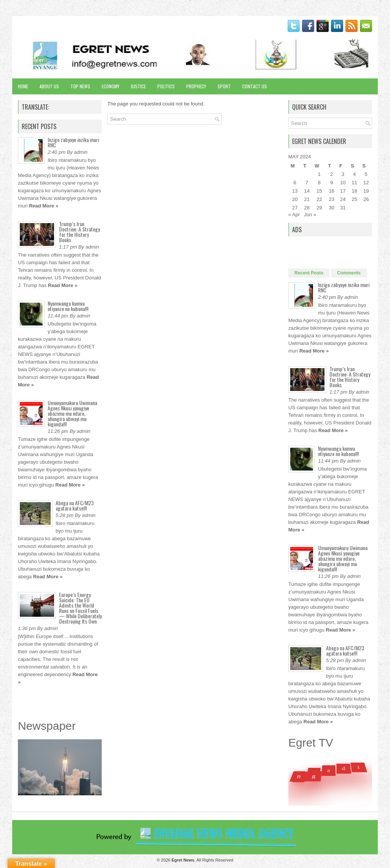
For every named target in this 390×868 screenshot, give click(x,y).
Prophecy (196, 86)
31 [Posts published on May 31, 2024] (343, 208)
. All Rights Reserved (202, 860)
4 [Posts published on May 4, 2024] (354, 174)
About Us (49, 86)
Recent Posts (309, 273)
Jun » (310, 215)
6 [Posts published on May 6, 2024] (295, 183)
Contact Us (255, 86)
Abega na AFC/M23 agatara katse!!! (75, 505)
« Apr (294, 215)
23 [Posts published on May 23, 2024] (331, 199)
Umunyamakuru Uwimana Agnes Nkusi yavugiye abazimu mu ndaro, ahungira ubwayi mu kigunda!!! (72, 413)
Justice (138, 86)
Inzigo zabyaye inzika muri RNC (73, 142)
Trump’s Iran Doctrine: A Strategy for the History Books (79, 232)
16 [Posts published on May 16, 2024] (331, 191)
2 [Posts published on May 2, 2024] (332, 174)
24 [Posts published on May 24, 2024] (343, 199)
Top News (80, 86)
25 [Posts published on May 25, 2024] (354, 199)
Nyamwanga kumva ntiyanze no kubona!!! (68, 306)
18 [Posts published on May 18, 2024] (354, 191)
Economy (110, 86)
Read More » (44, 206)
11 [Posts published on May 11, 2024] (354, 183)
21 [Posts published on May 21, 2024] (307, 199)
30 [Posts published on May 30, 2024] (331, 208)
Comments (349, 273)
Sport (224, 86)
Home (23, 86)
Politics (166, 86)
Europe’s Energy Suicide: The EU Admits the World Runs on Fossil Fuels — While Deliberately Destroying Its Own (80, 608)
